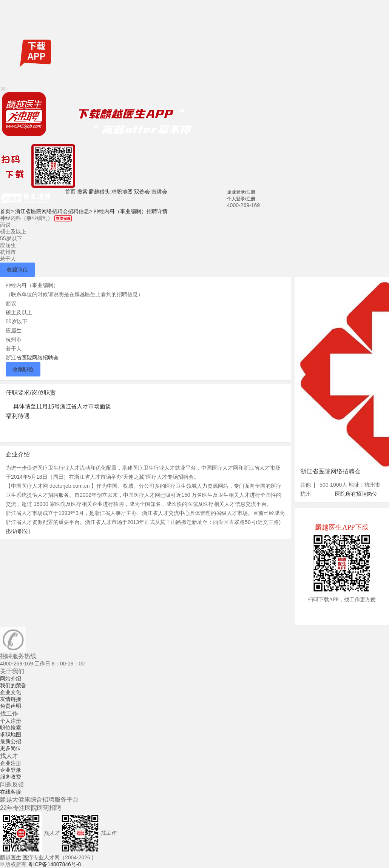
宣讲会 (159, 192)
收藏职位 (17, 270)
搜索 (82, 192)
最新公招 (11, 741)
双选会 (142, 192)
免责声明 (11, 706)
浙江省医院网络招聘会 (32, 358)
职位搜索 (11, 728)
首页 (70, 192)
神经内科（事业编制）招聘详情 (131, 211)
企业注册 (11, 763)
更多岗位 (11, 748)
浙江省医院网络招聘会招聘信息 (54, 211)
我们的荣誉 (13, 685)
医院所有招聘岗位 (356, 494)
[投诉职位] (18, 531)
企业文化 (11, 692)
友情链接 (11, 699)
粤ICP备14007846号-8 (54, 864)
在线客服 (11, 792)
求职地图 (122, 192)
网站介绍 (11, 679)
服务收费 (11, 777)
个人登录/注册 (241, 199)
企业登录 (11, 770)
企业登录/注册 (241, 192)
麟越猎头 (99, 192)
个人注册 (11, 721)
